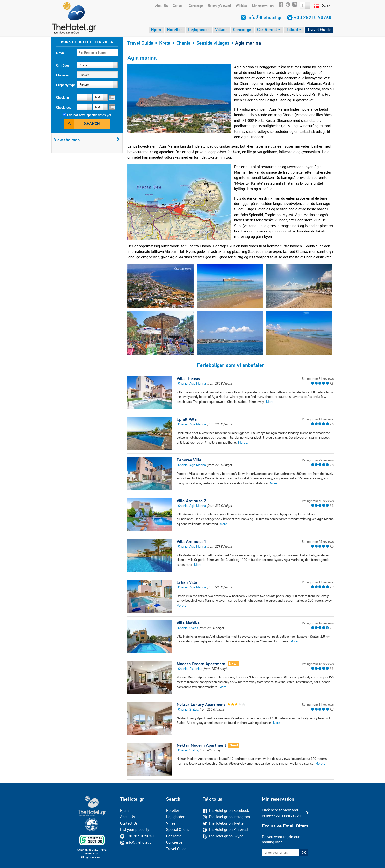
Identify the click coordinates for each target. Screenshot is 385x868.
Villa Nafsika (188, 623)
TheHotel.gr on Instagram (226, 817)
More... (271, 402)
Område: (62, 65)
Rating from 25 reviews (318, 542)
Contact (178, 6)
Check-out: (64, 107)
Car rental (174, 836)
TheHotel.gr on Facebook (226, 810)
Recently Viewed (219, 6)
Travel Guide (319, 30)
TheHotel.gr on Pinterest (225, 830)
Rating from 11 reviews (318, 582)
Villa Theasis (188, 379)
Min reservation (263, 6)
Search (92, 124)
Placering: (63, 75)
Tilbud (294, 30)
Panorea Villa (189, 460)
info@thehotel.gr (265, 17)
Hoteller (175, 30)
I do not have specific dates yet (89, 115)
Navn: (61, 53)
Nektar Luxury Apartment (201, 705)
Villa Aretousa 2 (191, 501)
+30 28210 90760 (313, 17)
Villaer (221, 30)
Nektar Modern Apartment (201, 745)
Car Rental (269, 30)
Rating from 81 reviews (318, 379)
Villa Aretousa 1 (191, 542)
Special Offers (177, 830)
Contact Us (129, 823)
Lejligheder (199, 30)
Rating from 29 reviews (318, 460)
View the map (87, 140)
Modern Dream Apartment (201, 664)
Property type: (66, 85)
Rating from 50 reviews (318, 501)
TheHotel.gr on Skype (223, 836)
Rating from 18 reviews (318, 664)
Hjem (156, 30)
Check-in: (63, 97)
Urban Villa (187, 582)
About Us (161, 6)
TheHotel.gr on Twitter (224, 823)
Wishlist (241, 6)
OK (304, 852)
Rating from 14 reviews (318, 419)
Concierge (196, 6)
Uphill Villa (187, 419)
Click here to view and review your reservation (281, 813)
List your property (135, 830)
